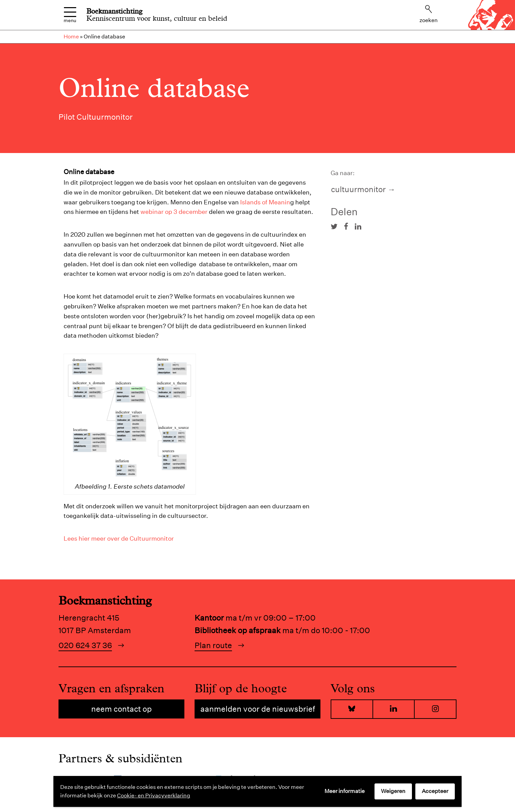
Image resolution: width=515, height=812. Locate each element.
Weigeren (393, 791)
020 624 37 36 (85, 645)
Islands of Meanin (265, 202)
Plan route (213, 645)
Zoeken (429, 14)
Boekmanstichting (114, 11)
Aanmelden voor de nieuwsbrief (258, 709)
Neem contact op (121, 709)
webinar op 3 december (174, 212)
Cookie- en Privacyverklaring (154, 796)
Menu (70, 15)
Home (71, 37)
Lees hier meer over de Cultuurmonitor (119, 538)
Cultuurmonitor (358, 189)
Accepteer (435, 791)
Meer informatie (345, 791)
